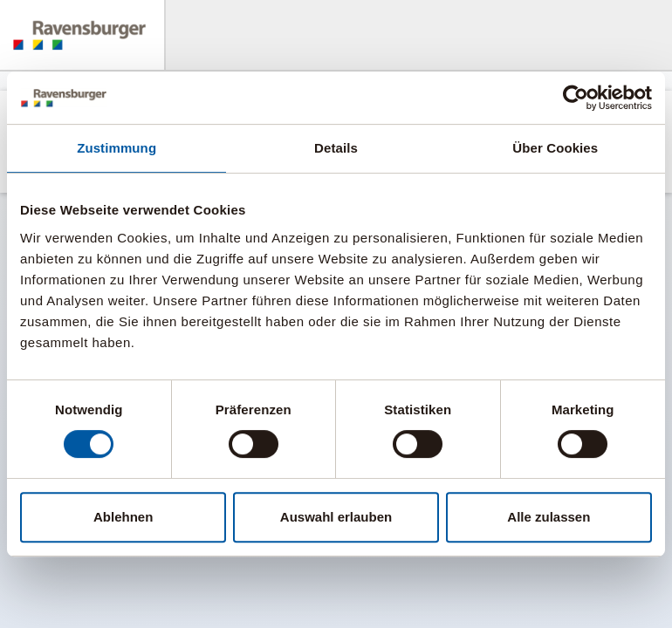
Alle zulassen (549, 517)
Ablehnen (123, 517)
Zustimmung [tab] (117, 148)
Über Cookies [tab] (555, 148)
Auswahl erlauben (336, 517)
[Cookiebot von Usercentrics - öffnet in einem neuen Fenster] (576, 98)
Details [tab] (336, 148)
